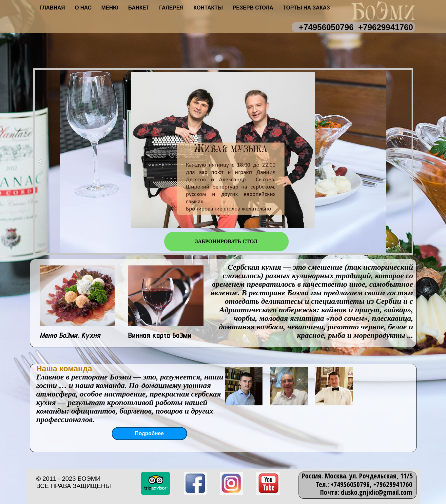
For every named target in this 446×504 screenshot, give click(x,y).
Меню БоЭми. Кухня (70, 335)
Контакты (208, 8)
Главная (52, 8)
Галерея (172, 8)
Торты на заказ (307, 8)
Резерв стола (253, 8)
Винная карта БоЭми (160, 335)
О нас (83, 8)
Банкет (139, 8)
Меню (110, 8)
